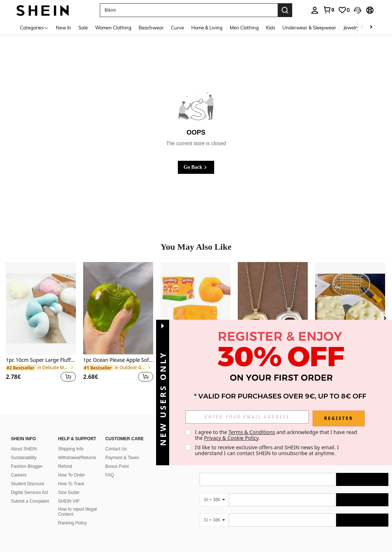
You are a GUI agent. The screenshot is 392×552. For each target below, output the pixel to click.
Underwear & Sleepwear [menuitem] (309, 28)
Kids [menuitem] (271, 28)
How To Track (71, 484)
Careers (19, 475)
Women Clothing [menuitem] (113, 28)
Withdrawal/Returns (77, 458)
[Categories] (34, 27)
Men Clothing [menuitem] (244, 28)
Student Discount (27, 484)
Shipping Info (71, 449)
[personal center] (315, 10)
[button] (358, 10)
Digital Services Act (30, 492)
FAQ (110, 475)
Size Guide (69, 492)
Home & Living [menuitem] (207, 28)
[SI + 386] (214, 500)
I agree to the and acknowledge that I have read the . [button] (277, 435)
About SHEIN (24, 449)
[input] (247, 417)
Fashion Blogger (27, 466)
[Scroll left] (362, 27)
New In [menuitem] (64, 28)
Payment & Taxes (122, 458)
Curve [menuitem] (177, 28)
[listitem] (41, 326)
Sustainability (24, 458)
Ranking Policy (72, 523)
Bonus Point (117, 466)
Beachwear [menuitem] (151, 28)
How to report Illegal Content (77, 512)
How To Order (72, 475)
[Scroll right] (371, 27)
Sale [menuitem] (83, 28)
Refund (65, 466)
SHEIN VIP (69, 501)
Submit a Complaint (30, 501)
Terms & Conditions (252, 432)
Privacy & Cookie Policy (231, 438)
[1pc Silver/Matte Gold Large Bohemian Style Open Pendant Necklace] (273, 309)
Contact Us (116, 449)
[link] (328, 10)
